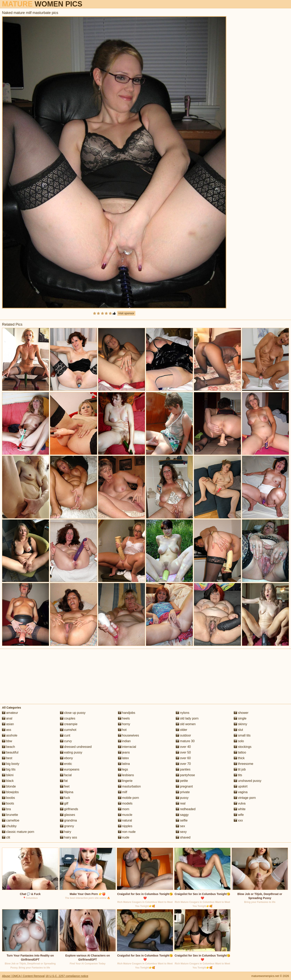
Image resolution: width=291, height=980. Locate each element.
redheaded (186, 809)
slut (238, 730)
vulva (240, 803)
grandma (69, 820)
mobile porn (129, 798)
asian (8, 724)
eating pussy (71, 752)
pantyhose (185, 775)
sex (180, 826)
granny (67, 826)
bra (6, 809)
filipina (67, 792)
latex (123, 758)
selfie (182, 820)
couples (68, 718)
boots (8, 803)
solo (239, 741)
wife (239, 815)
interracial (127, 747)
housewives (129, 735)
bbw (7, 741)
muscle (125, 815)
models (125, 803)
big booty (11, 764)
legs (123, 769)
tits (238, 775)
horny (124, 724)
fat (64, 781)
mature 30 (185, 741)
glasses (68, 815)
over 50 (183, 752)
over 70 (183, 764)
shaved (183, 837)
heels (124, 718)
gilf (64, 803)
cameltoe (11, 820)
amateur (10, 713)
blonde (9, 786)
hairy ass (69, 837)
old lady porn (187, 718)
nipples (125, 826)
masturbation (129, 786)
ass (7, 730)
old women (186, 724)
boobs (8, 798)
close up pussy (73, 713)
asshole (10, 735)
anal (7, 718)
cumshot (68, 730)
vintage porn (245, 798)
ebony (66, 758)
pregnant (184, 786)
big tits (9, 769)
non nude (127, 832)
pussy (182, 798)
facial (66, 775)
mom (124, 809)
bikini (8, 775)
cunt (65, 735)
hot (122, 730)
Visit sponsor (126, 313)
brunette (10, 815)
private (183, 792)
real (181, 803)
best (7, 758)
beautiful (10, 752)
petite (182, 781)
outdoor (183, 735)
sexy (181, 832)
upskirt (241, 786)
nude (124, 837)
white (240, 809)
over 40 (183, 747)
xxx (238, 820)
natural (125, 820)
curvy (66, 741)
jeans (124, 752)
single (240, 718)
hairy (66, 832)
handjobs (127, 713)
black (8, 781)
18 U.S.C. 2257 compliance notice (67, 976)
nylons (183, 713)
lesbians (126, 775)
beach (8, 747)
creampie (69, 724)
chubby (9, 826)
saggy (182, 815)
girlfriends (69, 809)
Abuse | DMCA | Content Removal (23, 976)
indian (124, 741)
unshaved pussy (248, 781)
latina (124, 764)
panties (183, 769)
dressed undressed (76, 747)
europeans (70, 769)
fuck (65, 798)
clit (6, 837)
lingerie (125, 781)
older (181, 730)
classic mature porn (18, 832)
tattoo (240, 752)
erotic (66, 764)
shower (241, 713)
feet (65, 786)
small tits (242, 735)
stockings (243, 747)
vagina (241, 792)
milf (123, 792)
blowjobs (10, 792)
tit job (240, 769)
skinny (240, 724)
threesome (244, 764)
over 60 (183, 758)
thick (239, 758)
